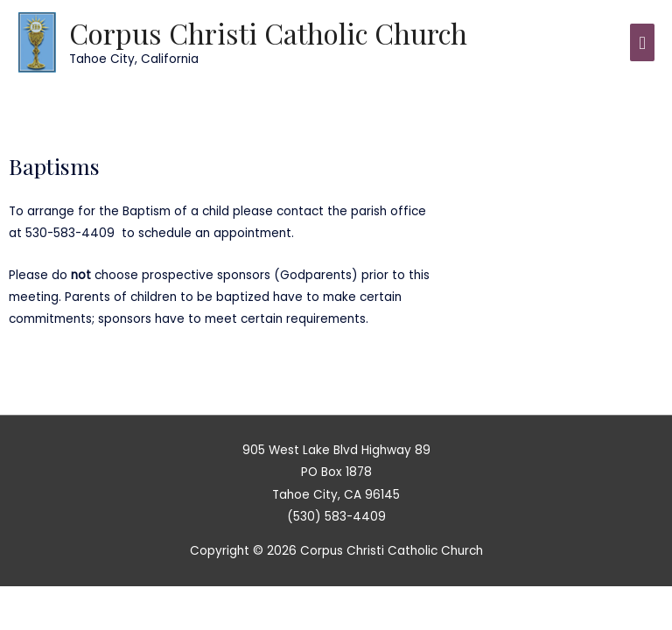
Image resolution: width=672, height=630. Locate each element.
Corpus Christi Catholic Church (268, 33)
